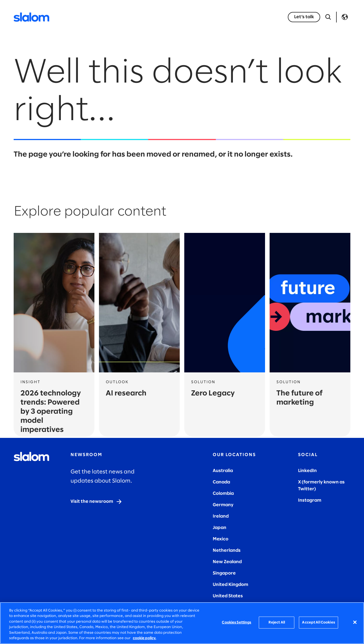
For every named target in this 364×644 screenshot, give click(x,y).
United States (228, 596)
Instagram (310, 500)
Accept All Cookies (318, 623)
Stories (186, 17)
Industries (127, 17)
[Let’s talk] (304, 17)
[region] (182, 623)
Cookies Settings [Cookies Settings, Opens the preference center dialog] (236, 623)
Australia (223, 471)
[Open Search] (328, 17)
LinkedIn (307, 471)
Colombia (223, 494)
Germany (223, 505)
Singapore (224, 573)
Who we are (218, 17)
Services (95, 17)
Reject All (277, 623)
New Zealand (227, 562)
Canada (221, 482)
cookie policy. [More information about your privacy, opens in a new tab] (144, 638)
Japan (220, 528)
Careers (252, 17)
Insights (158, 17)
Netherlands (227, 550)
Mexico (221, 539)
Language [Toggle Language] (345, 17)
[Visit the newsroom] (96, 502)
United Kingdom (230, 585)
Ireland (221, 516)
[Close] (355, 622)
